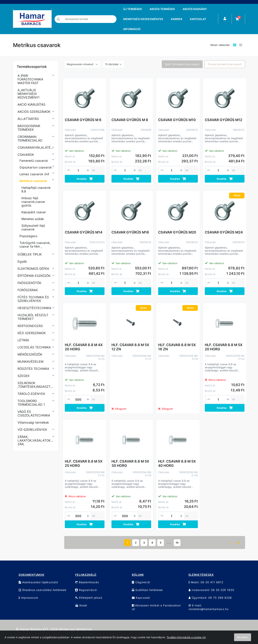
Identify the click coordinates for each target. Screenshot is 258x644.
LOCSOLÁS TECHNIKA (34, 347)
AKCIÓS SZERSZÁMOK (34, 112)
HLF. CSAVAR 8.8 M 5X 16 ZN (177, 347)
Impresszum (28, 598)
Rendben (243, 637)
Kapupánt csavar (34, 212)
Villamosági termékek (33, 422)
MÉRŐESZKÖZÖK (30, 354)
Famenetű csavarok (34, 161)
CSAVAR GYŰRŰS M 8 (130, 120)
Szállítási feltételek (147, 590)
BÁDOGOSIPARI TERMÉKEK (29, 128)
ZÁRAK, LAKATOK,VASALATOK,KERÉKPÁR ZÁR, (36, 440)
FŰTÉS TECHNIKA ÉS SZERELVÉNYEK (33, 299)
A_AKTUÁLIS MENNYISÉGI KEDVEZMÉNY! (28, 94)
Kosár (81, 605)
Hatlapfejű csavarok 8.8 (36, 189)
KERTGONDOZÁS (30, 326)
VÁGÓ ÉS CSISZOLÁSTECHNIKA (34, 413)
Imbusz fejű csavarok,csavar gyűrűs (33, 202)
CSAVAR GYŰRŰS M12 (223, 120)
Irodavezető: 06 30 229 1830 (211, 590)
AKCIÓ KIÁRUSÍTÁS (31, 105)
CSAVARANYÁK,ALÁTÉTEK (36, 148)
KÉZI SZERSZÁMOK (32, 333)
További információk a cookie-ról (186, 637)
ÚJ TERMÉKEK (133, 9)
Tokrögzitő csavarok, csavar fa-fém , (35, 245)
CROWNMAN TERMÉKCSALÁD (30, 139)
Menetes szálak (33, 219)
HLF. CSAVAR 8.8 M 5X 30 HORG (130, 463)
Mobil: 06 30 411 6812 (206, 582)
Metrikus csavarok (33, 181)
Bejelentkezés (87, 582)
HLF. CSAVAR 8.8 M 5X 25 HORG (84, 463)
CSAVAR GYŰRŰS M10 (177, 120)
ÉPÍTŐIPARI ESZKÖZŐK (34, 276)
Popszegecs (28, 236)
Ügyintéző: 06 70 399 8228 (210, 598)
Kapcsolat (141, 598)
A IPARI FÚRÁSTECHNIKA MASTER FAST (30, 79)
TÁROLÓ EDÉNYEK (31, 394)
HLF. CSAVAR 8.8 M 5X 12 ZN (130, 347)
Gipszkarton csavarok (36, 167)
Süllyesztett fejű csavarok (33, 227)
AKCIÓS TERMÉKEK (162, 9)
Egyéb (22, 261)
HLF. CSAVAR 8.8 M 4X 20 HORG (84, 347)
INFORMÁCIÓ (132, 29)
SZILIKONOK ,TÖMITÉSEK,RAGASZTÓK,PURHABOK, (36, 385)
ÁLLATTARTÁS (28, 119)
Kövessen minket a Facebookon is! (156, 607)
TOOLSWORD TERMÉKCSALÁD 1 (31, 403)
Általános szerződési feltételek (43, 590)
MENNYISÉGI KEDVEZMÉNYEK (143, 19)
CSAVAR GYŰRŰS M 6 (83, 120)
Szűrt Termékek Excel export (182, 64)
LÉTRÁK (23, 340)
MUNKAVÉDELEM (30, 362)
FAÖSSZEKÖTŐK (29, 283)
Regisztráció (86, 590)
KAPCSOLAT (198, 19)
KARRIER (177, 19)
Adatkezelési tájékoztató (38, 582)
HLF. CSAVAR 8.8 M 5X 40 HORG (177, 463)
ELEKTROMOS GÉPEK (33, 269)
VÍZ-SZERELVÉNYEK (32, 430)
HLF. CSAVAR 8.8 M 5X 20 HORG (224, 347)
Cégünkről (141, 582)
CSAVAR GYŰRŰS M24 (224, 232)
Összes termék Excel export (225, 64)
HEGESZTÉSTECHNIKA (34, 308)
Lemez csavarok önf (34, 174)
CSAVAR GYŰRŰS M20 (177, 232)
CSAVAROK (26, 155)
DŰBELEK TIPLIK (30, 254)
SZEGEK (24, 376)
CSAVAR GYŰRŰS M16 (130, 232)
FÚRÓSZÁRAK (28, 290)
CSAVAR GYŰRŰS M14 (84, 232)
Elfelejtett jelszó (89, 598)
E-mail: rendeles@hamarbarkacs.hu (209, 607)
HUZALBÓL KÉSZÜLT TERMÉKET (33, 317)
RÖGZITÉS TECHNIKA (33, 369)
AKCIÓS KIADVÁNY (195, 9)
